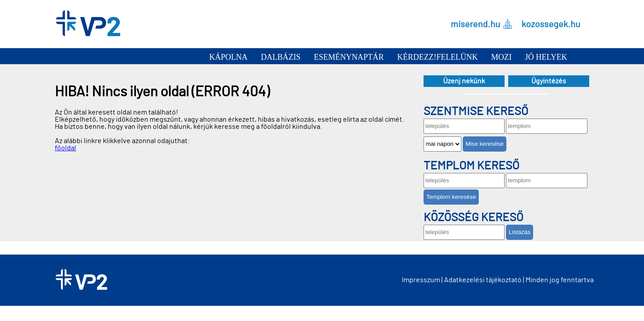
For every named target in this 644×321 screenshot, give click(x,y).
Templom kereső (471, 166)
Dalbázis (281, 57)
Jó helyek (546, 57)
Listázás (520, 232)
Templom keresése (451, 197)
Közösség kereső (473, 218)
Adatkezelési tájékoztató (483, 280)
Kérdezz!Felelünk (438, 57)
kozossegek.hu (551, 24)
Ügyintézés (549, 81)
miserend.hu (475, 24)
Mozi (501, 57)
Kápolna (228, 57)
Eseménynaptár (349, 57)
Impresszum (421, 280)
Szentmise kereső (476, 111)
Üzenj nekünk (464, 81)
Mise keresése (485, 144)
